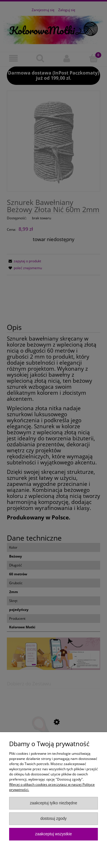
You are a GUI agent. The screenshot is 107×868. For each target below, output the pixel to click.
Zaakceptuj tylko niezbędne (54, 803)
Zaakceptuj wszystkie (53, 834)
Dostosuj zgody (53, 819)
